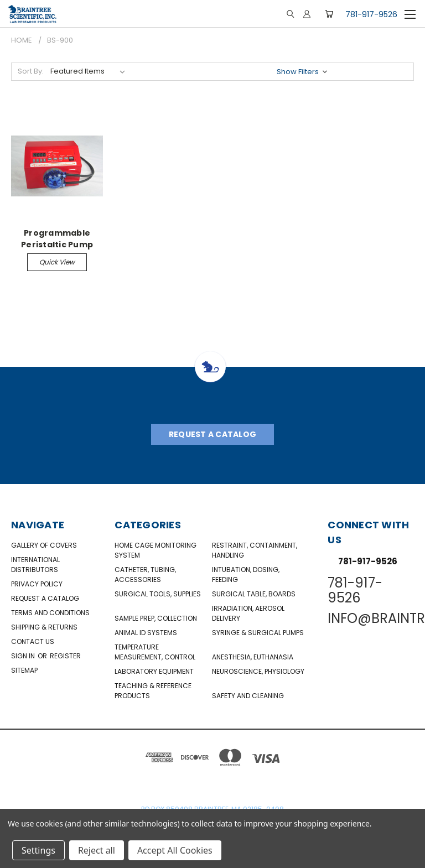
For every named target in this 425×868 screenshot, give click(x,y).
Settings (38, 850)
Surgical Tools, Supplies (158, 594)
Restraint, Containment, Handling (255, 550)
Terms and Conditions (50, 613)
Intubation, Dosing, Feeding (246, 575)
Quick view (57, 262)
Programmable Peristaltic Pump (57, 238)
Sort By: (31, 71)
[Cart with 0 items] (329, 14)
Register (65, 656)
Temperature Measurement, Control (155, 652)
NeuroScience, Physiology (258, 671)
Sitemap (24, 670)
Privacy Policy (37, 584)
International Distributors (35, 565)
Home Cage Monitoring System (156, 550)
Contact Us (33, 641)
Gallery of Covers (44, 545)
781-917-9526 (371, 14)
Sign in (24, 656)
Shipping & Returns (44, 627)
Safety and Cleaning (248, 696)
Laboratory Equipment (154, 671)
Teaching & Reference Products (153, 691)
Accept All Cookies (175, 850)
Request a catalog (45, 598)
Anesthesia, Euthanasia (253, 657)
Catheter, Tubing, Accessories (145, 575)
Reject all (97, 850)
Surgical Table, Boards (254, 594)
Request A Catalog (212, 434)
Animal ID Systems (146, 633)
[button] (303, 72)
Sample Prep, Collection (156, 618)
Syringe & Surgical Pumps (258, 633)
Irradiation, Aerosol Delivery (248, 613)
